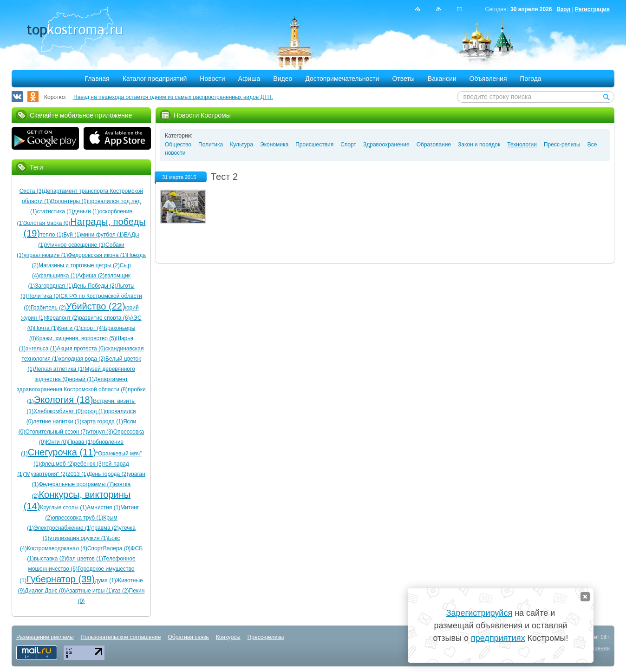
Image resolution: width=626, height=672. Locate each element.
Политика (211, 145)
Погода (531, 79)
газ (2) (121, 591)
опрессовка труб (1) (78, 518)
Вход (563, 9)
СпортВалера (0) (109, 548)
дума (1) (105, 580)
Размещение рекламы (45, 637)
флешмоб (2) (57, 464)
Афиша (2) (91, 276)
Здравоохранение (386, 145)
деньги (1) (86, 211)
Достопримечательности (342, 79)
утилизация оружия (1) (78, 538)
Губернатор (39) (61, 579)
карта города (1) (102, 422)
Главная (97, 79)
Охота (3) (32, 191)
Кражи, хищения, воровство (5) (76, 338)
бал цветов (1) (85, 559)
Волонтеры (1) (70, 201)
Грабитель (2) (48, 308)
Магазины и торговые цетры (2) (79, 265)
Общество (178, 145)
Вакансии (442, 79)
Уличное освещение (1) (75, 245)
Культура (241, 145)
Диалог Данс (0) (45, 591)
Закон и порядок (479, 145)
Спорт (348, 145)
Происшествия (314, 145)
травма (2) (105, 528)
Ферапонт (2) (62, 318)
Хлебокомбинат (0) (58, 411)
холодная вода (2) (82, 359)
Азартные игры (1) (90, 591)
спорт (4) (92, 328)
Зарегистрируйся (479, 613)
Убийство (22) (96, 306)
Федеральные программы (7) (76, 484)
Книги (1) (69, 328)
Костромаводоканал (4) (57, 548)
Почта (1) (46, 328)
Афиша (249, 79)
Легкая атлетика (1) (59, 369)
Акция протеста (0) (81, 349)
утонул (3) (100, 432)
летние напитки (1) (57, 422)
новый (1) (82, 379)
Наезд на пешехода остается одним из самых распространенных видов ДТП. (173, 97)
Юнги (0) (57, 442)
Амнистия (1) (104, 507)
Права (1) (80, 442)
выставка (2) (50, 559)
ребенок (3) (89, 464)
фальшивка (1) (58, 276)
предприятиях (498, 638)
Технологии (522, 145)
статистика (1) (55, 211)
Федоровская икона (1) (97, 255)
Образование (434, 145)
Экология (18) (63, 400)
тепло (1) (52, 235)
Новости (212, 79)
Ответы (403, 79)
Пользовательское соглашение (121, 637)
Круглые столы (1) (63, 507)
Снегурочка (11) (62, 452)
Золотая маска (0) (47, 223)
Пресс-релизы (562, 145)
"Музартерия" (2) (46, 474)
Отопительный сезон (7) (56, 432)
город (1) (94, 411)
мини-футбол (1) (103, 235)
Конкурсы (228, 637)
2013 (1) (78, 474)
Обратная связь (188, 637)
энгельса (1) (41, 349)
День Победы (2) (95, 286)
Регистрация (592, 9)
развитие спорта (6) (104, 318)
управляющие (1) (46, 255)
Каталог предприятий (155, 79)
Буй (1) (72, 235)
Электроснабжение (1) (63, 528)
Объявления (488, 79)
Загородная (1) (54, 286)
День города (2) (108, 474)
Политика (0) (44, 296)
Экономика (274, 145)
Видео (283, 79)
